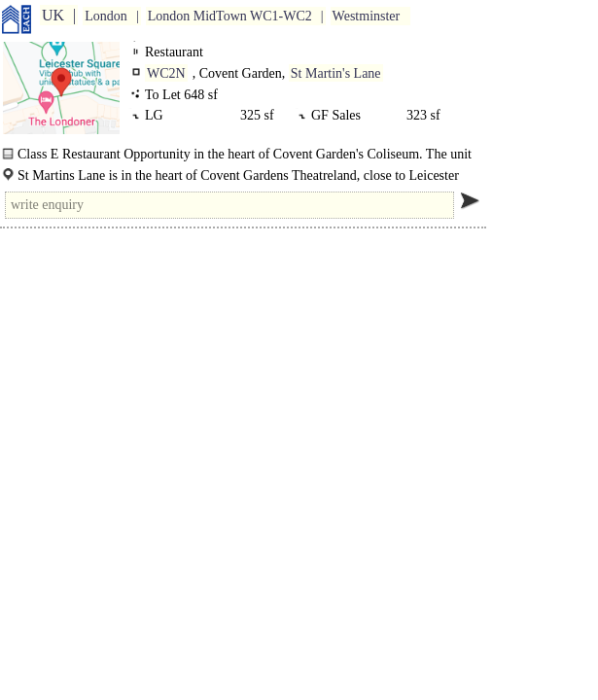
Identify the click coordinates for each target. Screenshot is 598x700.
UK (53, 15)
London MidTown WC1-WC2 (230, 16)
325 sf (257, 115)
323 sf (423, 115)
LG (158, 115)
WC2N (166, 73)
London (106, 16)
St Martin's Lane (336, 73)
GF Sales (339, 115)
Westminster (367, 16)
